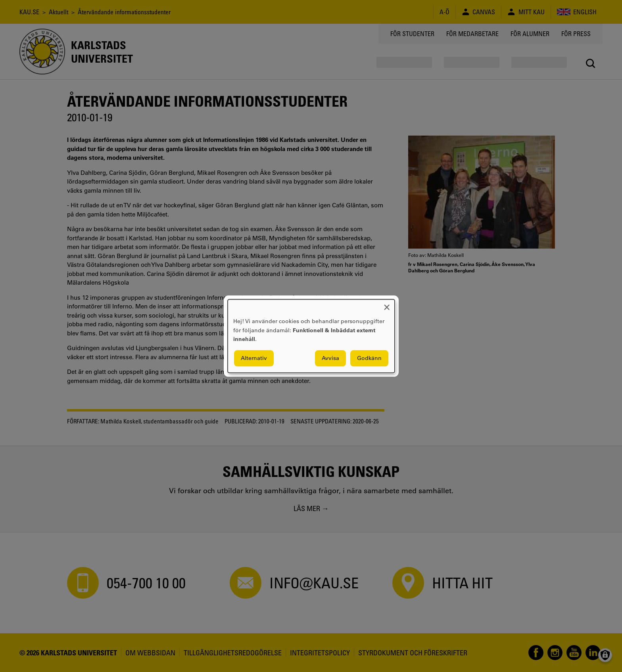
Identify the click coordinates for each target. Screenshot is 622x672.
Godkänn (369, 358)
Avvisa (330, 358)
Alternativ (254, 358)
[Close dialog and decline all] (387, 304)
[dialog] (311, 336)
